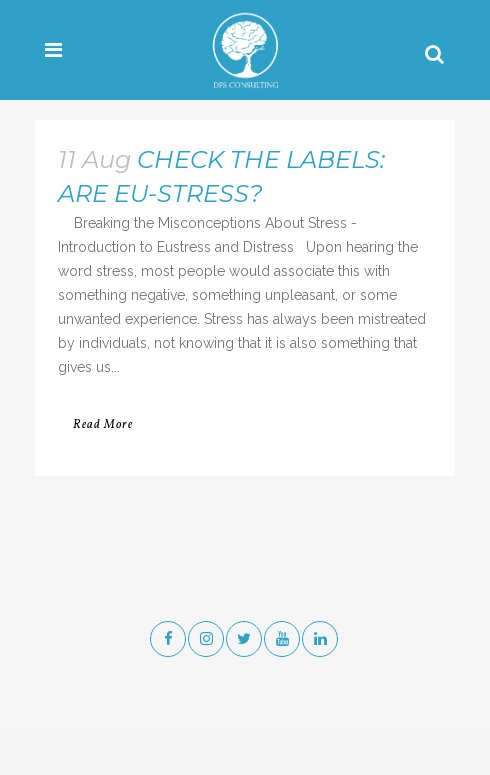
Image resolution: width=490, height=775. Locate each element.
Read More (103, 425)
